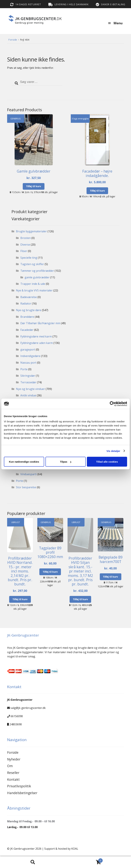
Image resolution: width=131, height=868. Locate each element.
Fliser (24, 251)
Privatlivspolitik (19, 786)
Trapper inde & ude (33, 284)
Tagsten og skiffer (32, 264)
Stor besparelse (26, 487)
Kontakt (13, 779)
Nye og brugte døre (29, 310)
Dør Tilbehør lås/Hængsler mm (40, 323)
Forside (13, 40)
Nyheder (14, 759)
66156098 (17, 716)
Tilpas (66, 462)
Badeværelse (29, 297)
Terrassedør (28, 382)
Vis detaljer (113, 451)
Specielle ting (29, 258)
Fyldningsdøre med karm (36, 336)
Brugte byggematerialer (31, 231)
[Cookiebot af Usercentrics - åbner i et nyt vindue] (112, 404)
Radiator (26, 303)
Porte (24, 369)
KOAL (75, 849)
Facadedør (27, 330)
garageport (28, 350)
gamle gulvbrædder (37, 277)
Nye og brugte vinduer (30, 389)
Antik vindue (28, 395)
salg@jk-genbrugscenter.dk (28, 708)
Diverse (25, 245)
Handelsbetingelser (22, 793)
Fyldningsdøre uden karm (37, 343)
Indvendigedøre (30, 356)
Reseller (13, 773)
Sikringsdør (28, 376)
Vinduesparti (29, 474)
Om (10, 766)
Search (33, 862)
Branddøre (27, 317)
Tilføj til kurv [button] (34, 186)
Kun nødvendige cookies (24, 462)
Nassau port (28, 363)
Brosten (26, 238)
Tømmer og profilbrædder (37, 271)
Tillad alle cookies (107, 462)
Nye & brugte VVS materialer (34, 290)
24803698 (16, 724)
